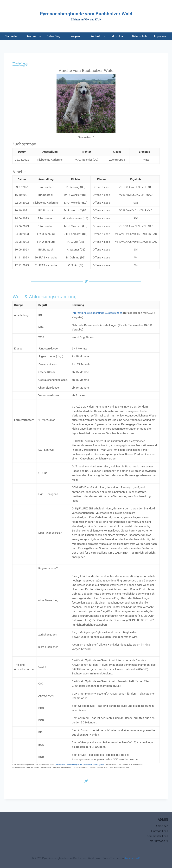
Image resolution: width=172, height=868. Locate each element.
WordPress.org (159, 841)
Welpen (75, 36)
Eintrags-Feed (160, 831)
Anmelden (162, 826)
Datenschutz (140, 36)
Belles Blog (54, 36)
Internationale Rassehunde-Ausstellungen (97, 313)
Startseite (11, 36)
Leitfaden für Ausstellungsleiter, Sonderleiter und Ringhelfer (80, 765)
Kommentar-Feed (157, 836)
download (118, 36)
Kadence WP (132, 858)
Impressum (161, 36)
